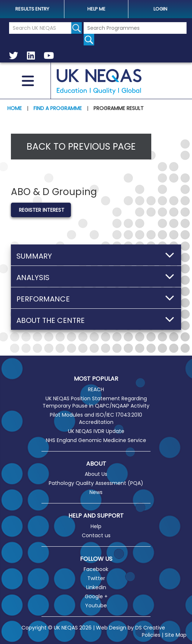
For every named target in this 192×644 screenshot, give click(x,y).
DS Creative (150, 628)
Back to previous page (81, 147)
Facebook (96, 569)
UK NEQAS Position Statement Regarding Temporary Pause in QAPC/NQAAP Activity (96, 402)
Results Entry (32, 9)
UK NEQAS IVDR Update (96, 431)
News (96, 492)
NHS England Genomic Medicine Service (96, 440)
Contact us (96, 535)
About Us (96, 474)
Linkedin (96, 587)
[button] (96, 255)
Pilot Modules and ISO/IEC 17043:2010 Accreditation (96, 418)
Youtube (96, 605)
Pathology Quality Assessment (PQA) (96, 483)
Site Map (176, 635)
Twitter (96, 578)
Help (96, 526)
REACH (96, 389)
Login (160, 9)
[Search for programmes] (89, 40)
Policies (151, 635)
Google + (96, 596)
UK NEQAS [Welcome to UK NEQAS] (99, 82)
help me (96, 9)
